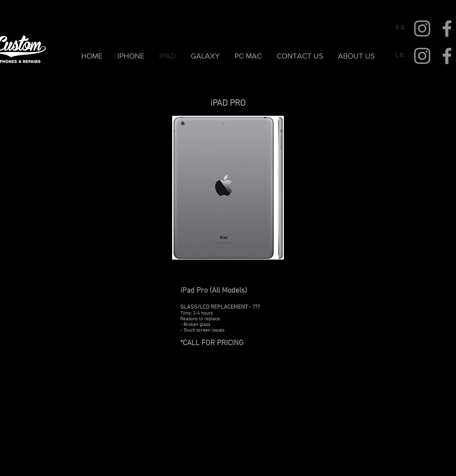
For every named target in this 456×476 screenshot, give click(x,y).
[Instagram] (422, 28)
